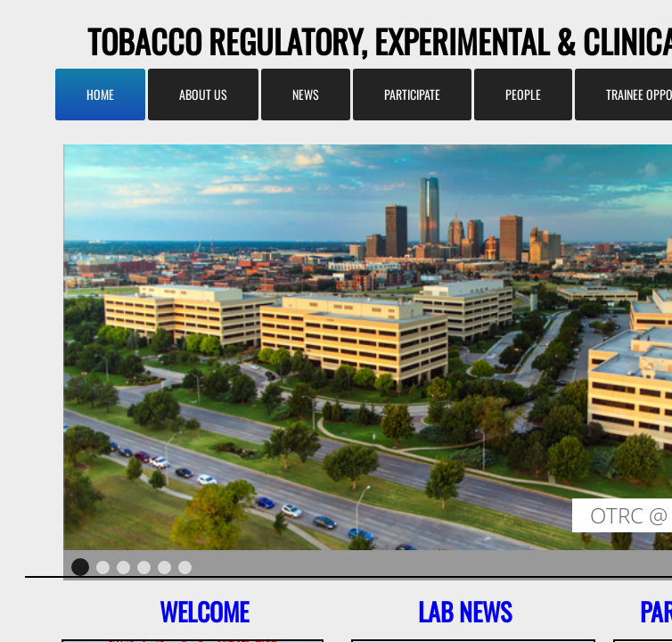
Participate (412, 94)
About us (203, 94)
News (306, 94)
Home (100, 94)
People (523, 94)
